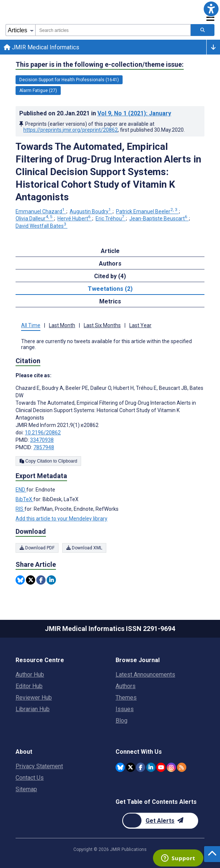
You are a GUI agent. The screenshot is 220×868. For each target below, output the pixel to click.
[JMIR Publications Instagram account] (171, 767)
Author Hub (30, 675)
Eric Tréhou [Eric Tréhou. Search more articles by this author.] (111, 218)
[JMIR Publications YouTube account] (161, 767)
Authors (126, 686)
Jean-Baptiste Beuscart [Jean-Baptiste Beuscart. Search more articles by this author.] (159, 218)
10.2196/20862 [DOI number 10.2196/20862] (43, 433)
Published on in (95, 113)
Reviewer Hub (34, 698)
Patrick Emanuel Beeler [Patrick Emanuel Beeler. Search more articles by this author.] (147, 211)
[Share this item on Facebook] (41, 580)
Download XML (84, 548)
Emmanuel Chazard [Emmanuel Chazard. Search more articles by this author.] (41, 211)
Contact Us (30, 778)
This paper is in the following (100, 65)
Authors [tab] (110, 264)
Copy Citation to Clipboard (48, 461)
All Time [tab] (31, 325)
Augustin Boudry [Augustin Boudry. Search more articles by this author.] (91, 211)
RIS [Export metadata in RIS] (20, 509)
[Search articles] (203, 30)
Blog (121, 721)
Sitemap (26, 789)
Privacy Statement (39, 766)
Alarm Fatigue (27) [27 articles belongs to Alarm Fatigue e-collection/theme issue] (38, 91)
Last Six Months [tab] (102, 325)
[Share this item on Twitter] (31, 580)
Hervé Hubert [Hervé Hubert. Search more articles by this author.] (75, 218)
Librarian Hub (33, 709)
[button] (211, 9)
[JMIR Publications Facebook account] (141, 767)
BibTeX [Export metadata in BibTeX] (24, 499)
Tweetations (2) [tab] (110, 289)
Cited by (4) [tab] (110, 276)
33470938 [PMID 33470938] (42, 440)
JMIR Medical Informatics (41, 47)
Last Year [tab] (140, 325)
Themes (126, 698)
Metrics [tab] (110, 301)
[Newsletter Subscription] (160, 821)
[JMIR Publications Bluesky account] (120, 767)
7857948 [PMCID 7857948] (44, 447)
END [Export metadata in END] (21, 490)
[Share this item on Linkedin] (51, 580)
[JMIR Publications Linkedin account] (151, 767)
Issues (125, 709)
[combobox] (113, 30)
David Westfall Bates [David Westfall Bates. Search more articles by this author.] (41, 226)
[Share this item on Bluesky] (20, 580)
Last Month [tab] (62, 325)
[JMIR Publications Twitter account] (131, 767)
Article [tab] (110, 251)
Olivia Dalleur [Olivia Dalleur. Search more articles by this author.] (35, 218)
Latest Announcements (145, 675)
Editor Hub (29, 686)
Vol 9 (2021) (134, 113)
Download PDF (37, 548)
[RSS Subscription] (182, 767)
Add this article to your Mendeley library (61, 519)
